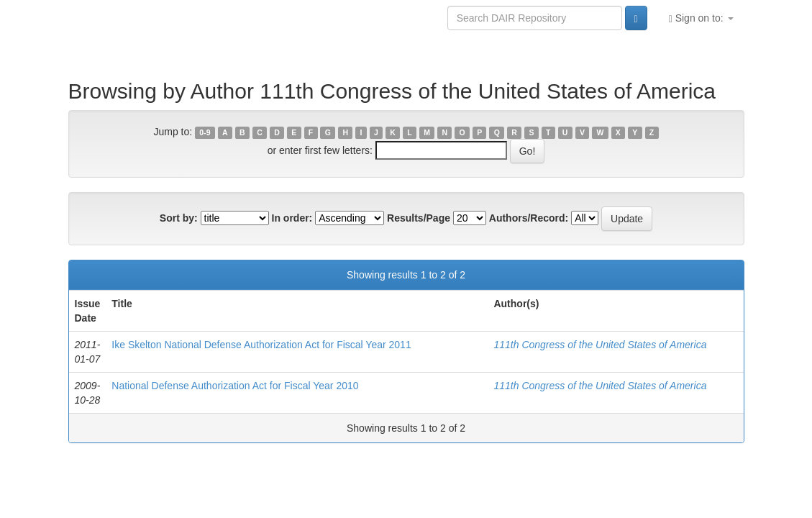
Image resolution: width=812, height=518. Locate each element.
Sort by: (179, 218)
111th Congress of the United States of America (600, 345)
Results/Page (419, 218)
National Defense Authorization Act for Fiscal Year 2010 (235, 386)
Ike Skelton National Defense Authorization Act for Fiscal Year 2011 (261, 345)
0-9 (205, 132)
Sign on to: (701, 18)
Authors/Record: (529, 218)
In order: (292, 218)
